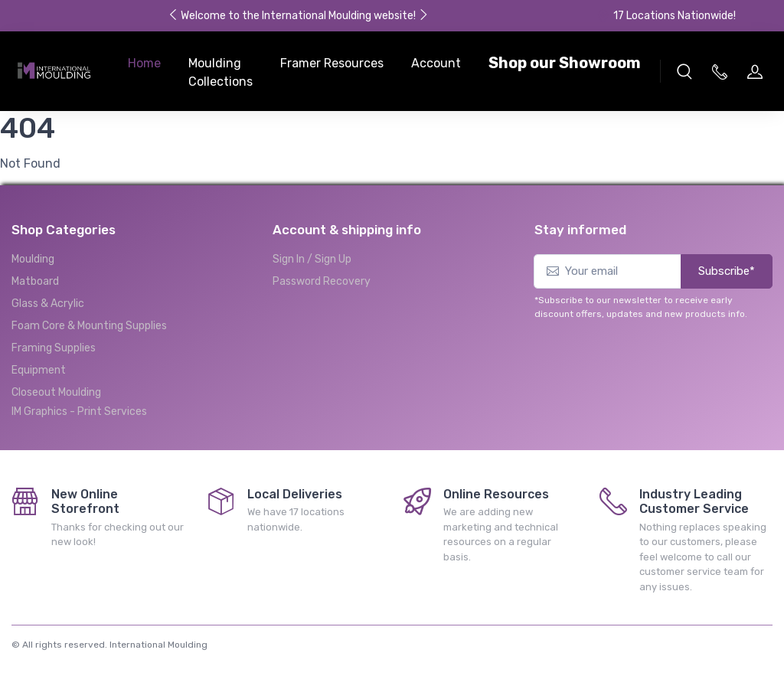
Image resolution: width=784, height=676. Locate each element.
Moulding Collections (220, 72)
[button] (684, 71)
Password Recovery (322, 281)
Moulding (33, 259)
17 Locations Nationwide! (666, 16)
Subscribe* (727, 271)
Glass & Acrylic (48, 304)
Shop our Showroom (565, 63)
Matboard (35, 281)
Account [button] (436, 63)
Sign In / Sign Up (312, 259)
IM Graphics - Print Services (79, 411)
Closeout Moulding (56, 392)
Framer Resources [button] (332, 63)
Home (144, 63)
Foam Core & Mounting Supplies (89, 326)
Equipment (39, 370)
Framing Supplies (54, 348)
